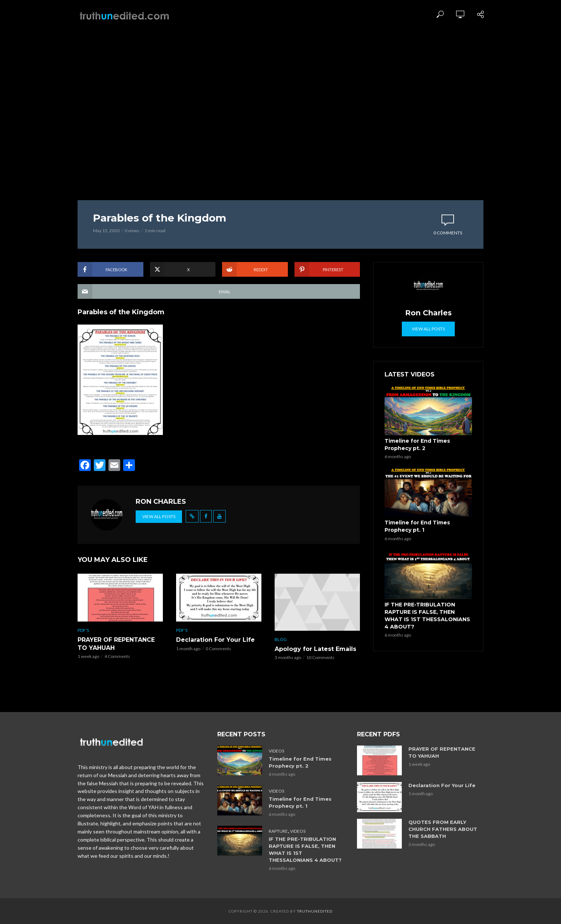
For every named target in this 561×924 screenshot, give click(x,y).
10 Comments (320, 657)
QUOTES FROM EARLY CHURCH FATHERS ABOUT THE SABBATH (443, 829)
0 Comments (448, 233)
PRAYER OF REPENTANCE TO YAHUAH (116, 644)
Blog (281, 639)
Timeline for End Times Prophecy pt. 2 (417, 445)
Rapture (278, 831)
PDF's (83, 630)
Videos (276, 751)
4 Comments (117, 656)
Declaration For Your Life (215, 640)
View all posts (159, 516)
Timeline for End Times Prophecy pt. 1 (417, 526)
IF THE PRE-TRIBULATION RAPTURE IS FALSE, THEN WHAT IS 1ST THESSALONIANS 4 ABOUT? (427, 616)
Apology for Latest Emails (315, 649)
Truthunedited (315, 911)
